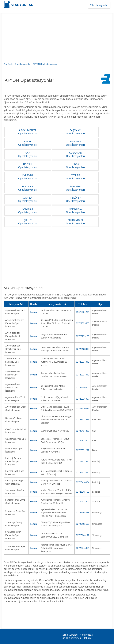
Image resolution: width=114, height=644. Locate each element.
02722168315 (83, 349)
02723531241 (83, 450)
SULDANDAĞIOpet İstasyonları (75, 222)
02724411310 (83, 461)
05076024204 (83, 312)
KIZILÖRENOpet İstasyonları (75, 199)
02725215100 (83, 492)
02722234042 (83, 362)
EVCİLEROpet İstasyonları (75, 177)
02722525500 (83, 323)
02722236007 (83, 399)
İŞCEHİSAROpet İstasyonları (28, 199)
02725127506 (83, 501)
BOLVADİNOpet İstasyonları (75, 143)
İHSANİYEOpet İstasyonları (75, 188)
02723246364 (83, 548)
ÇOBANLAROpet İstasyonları (75, 154)
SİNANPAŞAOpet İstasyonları (75, 211)
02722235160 (83, 336)
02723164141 (83, 535)
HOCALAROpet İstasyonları (28, 188)
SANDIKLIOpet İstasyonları (28, 211)
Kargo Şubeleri (70, 635)
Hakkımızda (86, 635)
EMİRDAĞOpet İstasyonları (28, 177)
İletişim (88, 638)
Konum (34, 312)
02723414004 (83, 482)
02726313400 (83, 440)
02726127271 (83, 420)
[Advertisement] (57, 39)
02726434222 (83, 431)
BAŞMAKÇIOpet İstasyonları (75, 132)
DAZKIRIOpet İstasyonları (28, 166)
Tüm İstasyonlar (99, 5)
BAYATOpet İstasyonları (28, 143)
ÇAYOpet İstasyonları (28, 154)
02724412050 (83, 473)
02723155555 (83, 513)
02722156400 (83, 388)
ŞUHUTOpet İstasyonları (28, 222)
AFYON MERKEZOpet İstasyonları (28, 132)
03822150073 (83, 408)
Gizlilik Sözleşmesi (71, 638)
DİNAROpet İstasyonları (75, 166)
